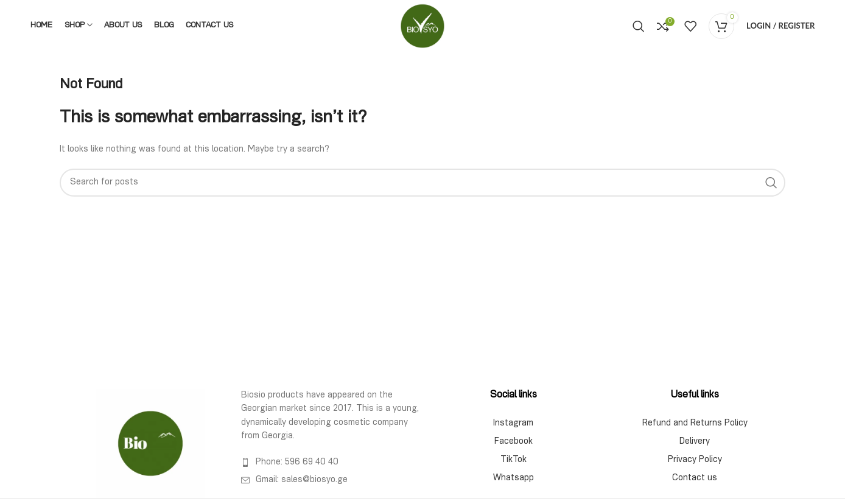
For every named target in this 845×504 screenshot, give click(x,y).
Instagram (513, 424)
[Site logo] (422, 26)
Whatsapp (514, 478)
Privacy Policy (695, 460)
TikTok (514, 460)
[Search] (639, 26)
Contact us (695, 478)
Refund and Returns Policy (695, 424)
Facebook (514, 442)
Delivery (695, 442)
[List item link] (332, 463)
